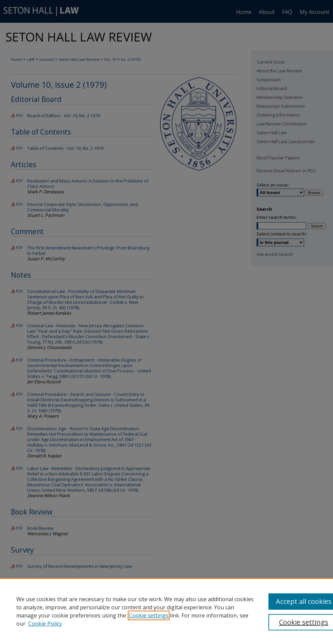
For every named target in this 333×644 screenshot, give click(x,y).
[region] (166, 611)
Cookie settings (149, 615)
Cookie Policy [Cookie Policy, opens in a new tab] (45, 624)
